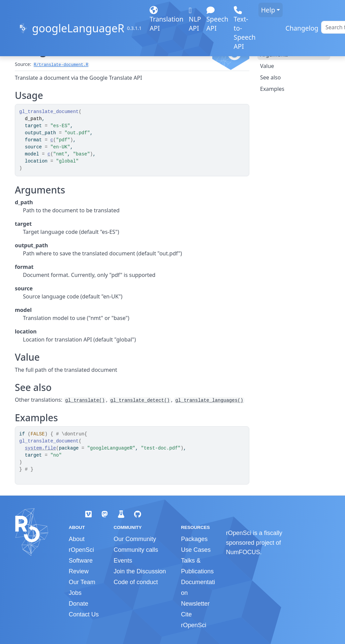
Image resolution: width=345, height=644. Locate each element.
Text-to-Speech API (245, 30)
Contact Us (84, 614)
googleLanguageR (78, 28)
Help (268, 10)
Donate (79, 604)
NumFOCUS (243, 552)
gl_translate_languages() (209, 400)
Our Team (82, 582)
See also (270, 77)
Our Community (135, 539)
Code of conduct (136, 582)
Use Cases (196, 550)
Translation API (166, 21)
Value (267, 66)
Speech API (217, 21)
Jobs (75, 593)
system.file (40, 448)
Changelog (302, 28)
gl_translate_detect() (140, 400)
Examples (272, 89)
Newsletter (195, 604)
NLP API (195, 22)
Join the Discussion (140, 571)
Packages (194, 539)
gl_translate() (85, 400)
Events (123, 561)
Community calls (136, 550)
